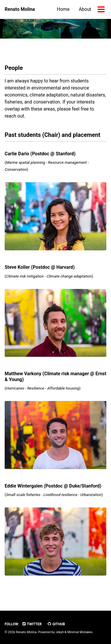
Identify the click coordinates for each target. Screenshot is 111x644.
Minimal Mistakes (80, 632)
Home (63, 9)
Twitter (32, 624)
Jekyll (60, 632)
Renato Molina (20, 9)
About (85, 9)
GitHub (56, 624)
